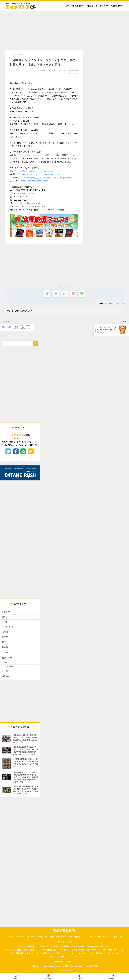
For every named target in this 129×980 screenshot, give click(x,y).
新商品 (5, 638)
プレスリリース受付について (111, 6)
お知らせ (6, 677)
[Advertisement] (64, 29)
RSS (31, 455)
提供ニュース (8, 658)
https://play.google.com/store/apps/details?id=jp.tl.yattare (49, 178)
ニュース (6, 653)
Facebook (16, 455)
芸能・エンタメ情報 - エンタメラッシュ (69, 947)
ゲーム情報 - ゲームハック (100, 947)
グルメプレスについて (75, 6)
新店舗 (5, 648)
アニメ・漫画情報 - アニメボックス (34, 947)
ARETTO (7, 663)
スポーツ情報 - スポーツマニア (86, 951)
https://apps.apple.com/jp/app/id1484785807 (41, 174)
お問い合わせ (92, 6)
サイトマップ (119, 938)
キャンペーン (8, 627)
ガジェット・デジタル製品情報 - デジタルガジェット (99, 954)
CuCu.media (9, 667)
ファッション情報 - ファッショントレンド (23, 951)
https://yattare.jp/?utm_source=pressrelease (37, 171)
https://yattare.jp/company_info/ (28, 203)
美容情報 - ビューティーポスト (57, 951)
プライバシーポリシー (38, 938)
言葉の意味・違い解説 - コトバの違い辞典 (81, 967)
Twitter (8, 455)
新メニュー (7, 643)
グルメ (112, 303)
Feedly (23, 455)
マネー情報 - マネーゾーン (113, 951)
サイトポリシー (58, 938)
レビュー (6, 612)
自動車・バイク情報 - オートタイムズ (58, 954)
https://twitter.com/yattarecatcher (34, 181)
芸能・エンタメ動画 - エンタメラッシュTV (65, 957)
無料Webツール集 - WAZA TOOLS (46, 967)
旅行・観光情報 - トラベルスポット (25, 954)
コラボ (5, 633)
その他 (5, 672)
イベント (121, 303)
